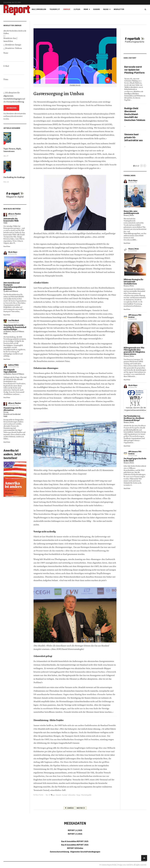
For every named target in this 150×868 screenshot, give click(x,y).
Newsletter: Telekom (14, 48)
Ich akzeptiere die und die (14, 97)
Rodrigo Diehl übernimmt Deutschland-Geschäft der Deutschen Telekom (135, 114)
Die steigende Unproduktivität (10, 371)
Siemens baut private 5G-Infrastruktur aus (134, 137)
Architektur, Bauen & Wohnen (14, 332)
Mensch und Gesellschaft (12, 414)
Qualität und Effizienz (11, 291)
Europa (6, 412)
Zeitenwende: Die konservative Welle (11, 220)
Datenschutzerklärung (15, 102)
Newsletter (119, 9)
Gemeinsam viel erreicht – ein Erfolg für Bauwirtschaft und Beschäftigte (15, 327)
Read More (7, 246)
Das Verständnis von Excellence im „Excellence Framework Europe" (134, 418)
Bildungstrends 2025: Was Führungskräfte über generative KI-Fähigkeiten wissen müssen (134, 351)
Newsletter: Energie (13, 45)
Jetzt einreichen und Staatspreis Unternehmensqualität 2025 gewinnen (15, 286)
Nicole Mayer (13, 252)
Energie (67, 9)
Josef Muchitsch (14, 320)
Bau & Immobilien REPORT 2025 (75, 841)
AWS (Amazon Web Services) (135, 316)
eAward (97, 9)
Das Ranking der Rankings (14, 177)
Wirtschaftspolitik (86, 795)
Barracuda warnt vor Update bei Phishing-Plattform (134, 70)
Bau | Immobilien (39, 9)
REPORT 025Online (75, 848)
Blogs (106, 9)
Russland (65, 795)
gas (54, 795)
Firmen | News (129, 215)
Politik (5, 223)
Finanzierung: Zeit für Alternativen (12, 409)
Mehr (86, 9)
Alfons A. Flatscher (15, 214)
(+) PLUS (77, 9)
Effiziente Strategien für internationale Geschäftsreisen (133, 282)
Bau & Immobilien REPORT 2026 (75, 845)
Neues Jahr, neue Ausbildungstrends (131, 212)
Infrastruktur (72, 795)
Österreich (58, 795)
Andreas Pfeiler (13, 365)
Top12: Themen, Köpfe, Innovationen (12, 150)
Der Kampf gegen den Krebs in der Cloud (135, 460)
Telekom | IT (55, 9)
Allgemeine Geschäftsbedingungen (85, 852)
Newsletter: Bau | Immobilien (10, 40)
